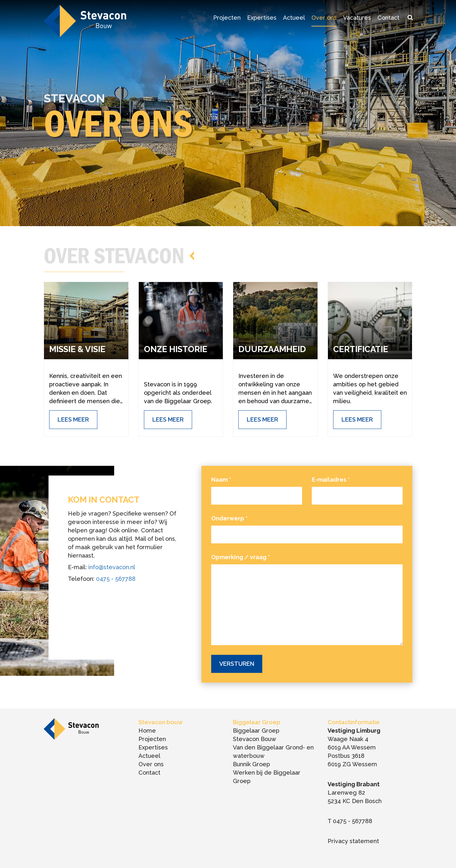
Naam (221, 480)
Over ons (324, 18)
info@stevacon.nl (112, 567)
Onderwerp (229, 518)
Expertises (262, 18)
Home (147, 731)
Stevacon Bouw (255, 739)
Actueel (294, 18)
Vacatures (357, 18)
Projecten (227, 18)
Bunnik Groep (251, 764)
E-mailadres (331, 480)
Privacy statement (353, 841)
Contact (388, 18)
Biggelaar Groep (256, 731)
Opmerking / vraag (241, 557)
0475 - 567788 (116, 579)
